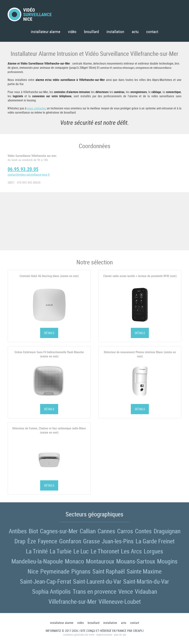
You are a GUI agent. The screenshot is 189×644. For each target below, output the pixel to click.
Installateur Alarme (46, 32)
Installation (115, 32)
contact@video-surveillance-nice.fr (29, 175)
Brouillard (91, 32)
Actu (135, 32)
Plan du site (120, 635)
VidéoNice (30, 14)
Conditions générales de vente (79, 635)
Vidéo (72, 32)
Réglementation (104, 635)
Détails (49, 333)
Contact (152, 32)
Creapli (138, 631)
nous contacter (36, 108)
